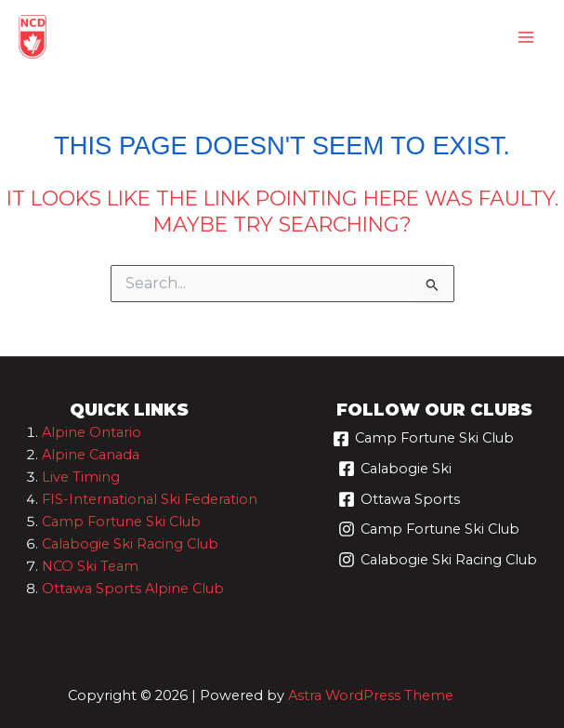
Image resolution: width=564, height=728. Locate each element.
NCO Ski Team (90, 566)
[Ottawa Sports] (399, 506)
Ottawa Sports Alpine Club (133, 589)
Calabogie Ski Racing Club (130, 544)
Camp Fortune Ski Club (121, 522)
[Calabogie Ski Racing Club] (438, 567)
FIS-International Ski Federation (150, 499)
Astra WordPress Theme (371, 695)
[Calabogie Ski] (395, 476)
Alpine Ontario (92, 432)
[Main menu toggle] (526, 37)
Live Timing (81, 477)
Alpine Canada (91, 455)
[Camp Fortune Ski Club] (423, 446)
